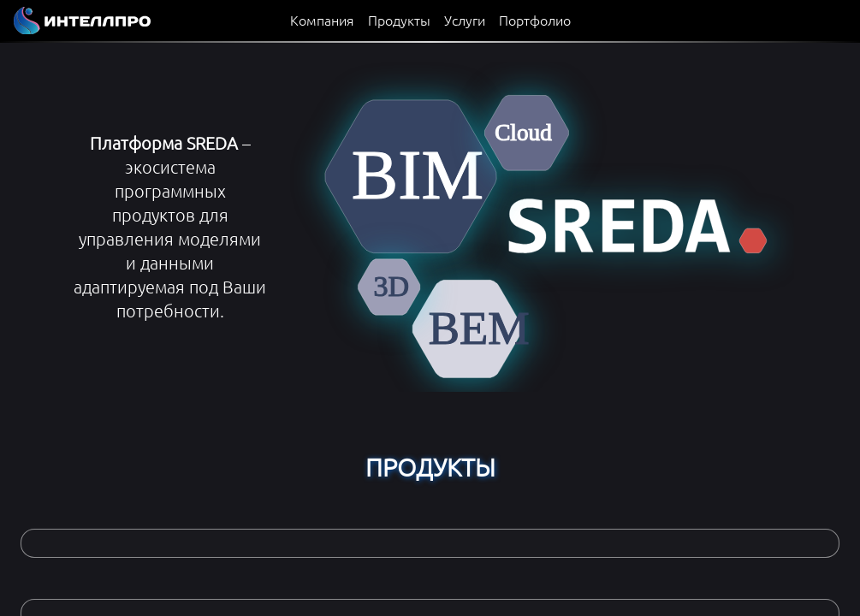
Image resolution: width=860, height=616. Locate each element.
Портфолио (535, 20)
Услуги (465, 20)
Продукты (399, 20)
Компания (322, 20)
